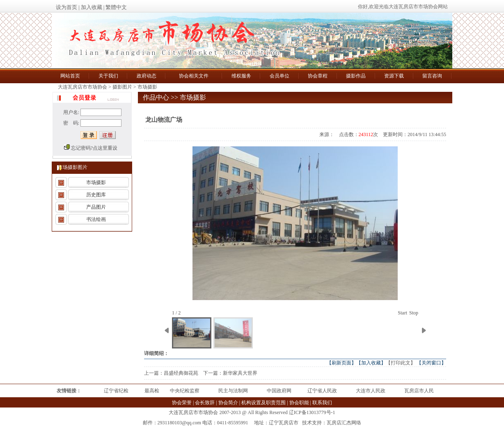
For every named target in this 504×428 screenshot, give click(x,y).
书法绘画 (96, 219)
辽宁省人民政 (322, 391)
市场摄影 (147, 87)
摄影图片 (122, 87)
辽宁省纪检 (116, 391)
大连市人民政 (371, 391)
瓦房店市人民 (419, 391)
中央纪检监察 (185, 391)
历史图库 (96, 195)
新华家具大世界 (240, 373)
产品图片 (96, 207)
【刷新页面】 (341, 363)
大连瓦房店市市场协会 (83, 87)
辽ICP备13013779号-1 (312, 412)
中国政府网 (279, 391)
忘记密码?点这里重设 (94, 148)
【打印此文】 (401, 363)
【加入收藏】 (371, 363)
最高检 (152, 391)
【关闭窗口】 (431, 363)
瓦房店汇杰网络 (344, 423)
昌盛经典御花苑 (181, 373)
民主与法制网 (233, 391)
